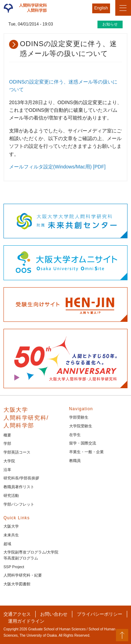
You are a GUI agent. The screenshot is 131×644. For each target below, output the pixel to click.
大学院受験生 (81, 426)
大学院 (9, 461)
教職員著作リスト (19, 487)
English (101, 8)
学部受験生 (79, 417)
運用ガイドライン (26, 621)
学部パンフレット (19, 504)
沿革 (7, 470)
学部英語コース (17, 452)
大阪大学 (11, 526)
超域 (7, 544)
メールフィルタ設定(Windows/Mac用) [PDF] (57, 167)
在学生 (75, 435)
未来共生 (11, 535)
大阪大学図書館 (17, 584)
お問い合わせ (54, 614)
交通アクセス (17, 614)
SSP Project (14, 567)
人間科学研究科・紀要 (23, 575)
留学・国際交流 (83, 443)
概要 (7, 435)
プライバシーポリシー (100, 614)
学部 (7, 443)
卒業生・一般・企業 (86, 452)
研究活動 (11, 495)
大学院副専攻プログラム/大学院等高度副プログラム (31, 555)
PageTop (122, 635)
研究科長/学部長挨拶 (21, 478)
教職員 (75, 461)
